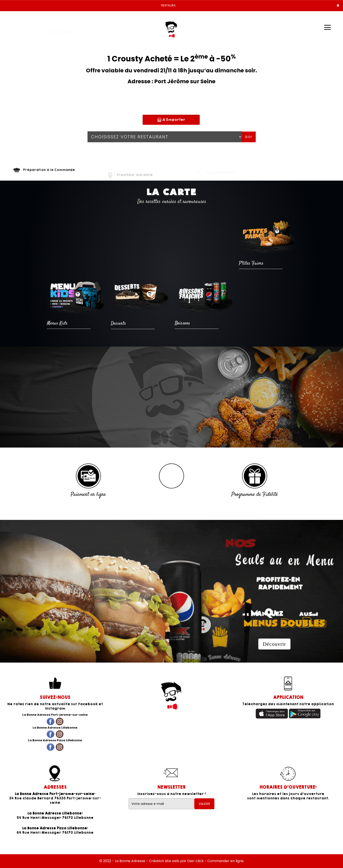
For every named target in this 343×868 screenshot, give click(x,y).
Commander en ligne (226, 861)
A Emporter (171, 120)
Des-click (195, 861)
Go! (249, 137)
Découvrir (274, 644)
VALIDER (204, 804)
